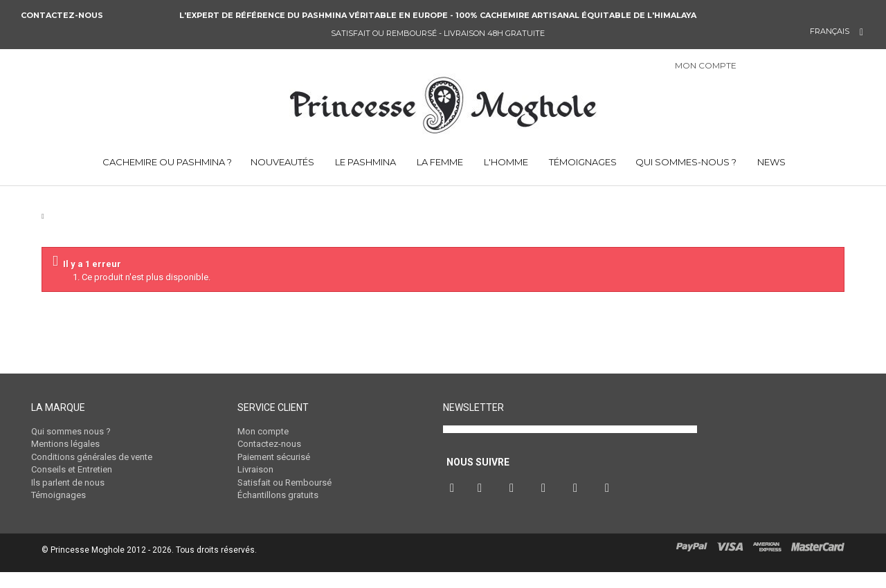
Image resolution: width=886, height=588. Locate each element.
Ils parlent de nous (68, 483)
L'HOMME (505, 162)
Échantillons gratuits (278, 495)
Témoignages (58, 495)
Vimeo (579, 506)
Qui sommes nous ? (71, 431)
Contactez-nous (63, 15)
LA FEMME (439, 162)
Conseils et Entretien (72, 469)
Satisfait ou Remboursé (284, 483)
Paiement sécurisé (274, 457)
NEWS (770, 162)
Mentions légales (65, 444)
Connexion (764, 67)
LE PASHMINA (364, 162)
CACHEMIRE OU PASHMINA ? (166, 162)
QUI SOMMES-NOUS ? (686, 162)
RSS (611, 506)
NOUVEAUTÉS (282, 162)
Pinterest (515, 506)
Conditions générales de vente (92, 457)
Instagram (547, 506)
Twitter (483, 506)
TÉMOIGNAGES (582, 162)
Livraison (255, 469)
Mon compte (263, 431)
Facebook (453, 506)
